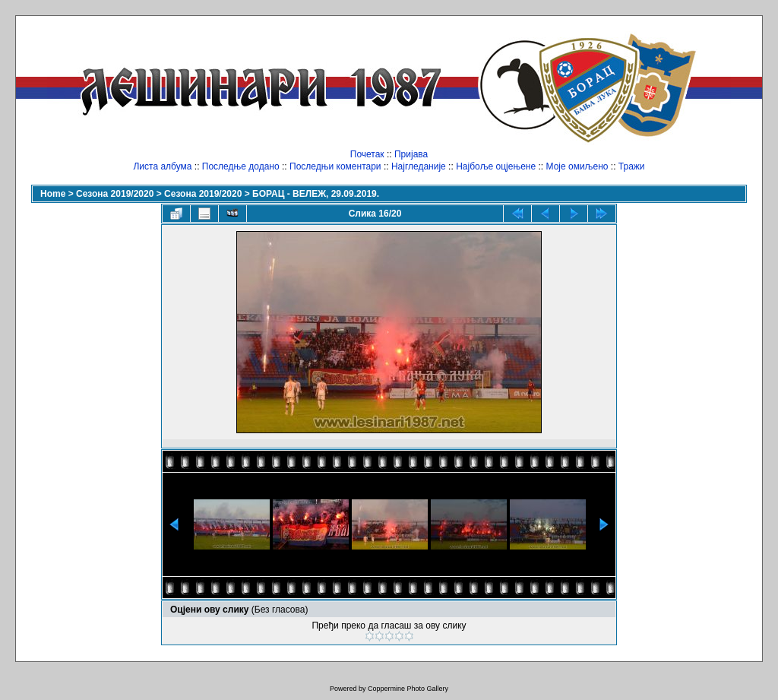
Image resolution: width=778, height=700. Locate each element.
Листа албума (162, 166)
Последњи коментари (335, 166)
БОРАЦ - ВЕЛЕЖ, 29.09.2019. (316, 194)
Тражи (632, 166)
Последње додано (241, 166)
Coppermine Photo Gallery (408, 689)
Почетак (367, 154)
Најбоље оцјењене (496, 166)
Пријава (411, 154)
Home (53, 194)
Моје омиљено (577, 166)
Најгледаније (419, 166)
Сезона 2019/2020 (115, 194)
